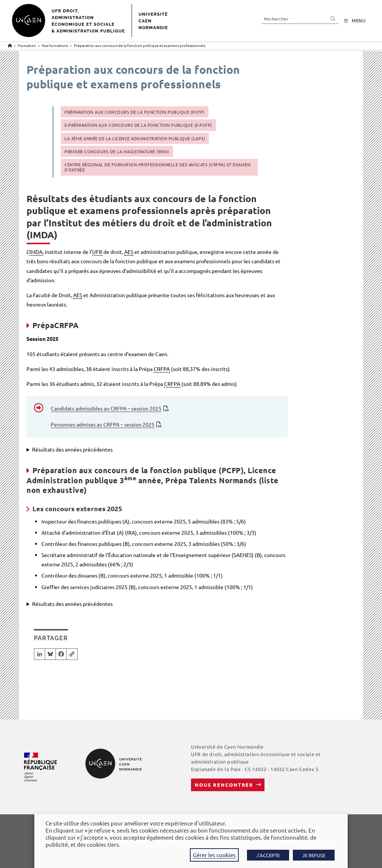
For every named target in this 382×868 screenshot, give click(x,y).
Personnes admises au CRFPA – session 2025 (103, 424)
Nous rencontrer (224, 785)
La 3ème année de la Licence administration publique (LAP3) (135, 138)
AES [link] (129, 252)
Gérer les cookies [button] (214, 855)
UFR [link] (97, 252)
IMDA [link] (36, 252)
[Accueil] (10, 45)
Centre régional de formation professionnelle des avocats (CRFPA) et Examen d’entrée (157, 167)
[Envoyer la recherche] (333, 18)
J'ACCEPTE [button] (268, 855)
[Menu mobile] (355, 21)
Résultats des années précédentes (72, 449)
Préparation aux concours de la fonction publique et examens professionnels (140, 45)
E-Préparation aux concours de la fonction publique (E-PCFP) (138, 125)
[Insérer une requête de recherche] (300, 18)
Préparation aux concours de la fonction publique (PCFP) (135, 112)
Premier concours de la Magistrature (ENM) (117, 151)
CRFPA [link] (162, 369)
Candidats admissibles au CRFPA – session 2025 (106, 408)
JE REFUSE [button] (314, 855)
